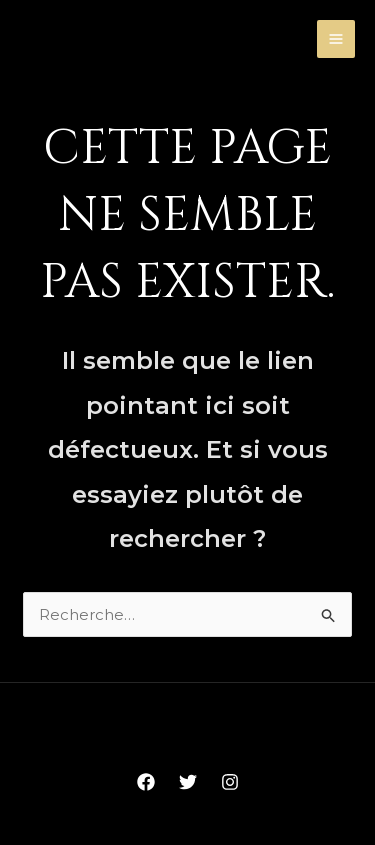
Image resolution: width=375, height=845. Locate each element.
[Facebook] (146, 782)
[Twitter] (188, 782)
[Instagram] (230, 782)
